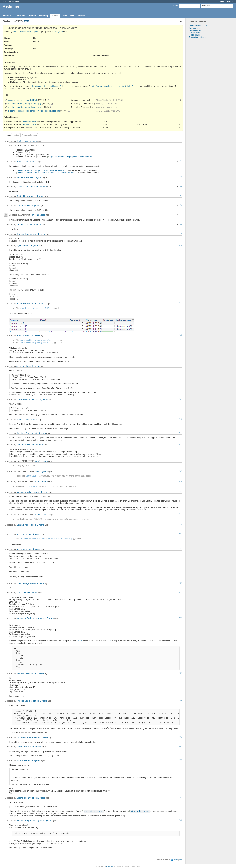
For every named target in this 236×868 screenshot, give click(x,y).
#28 (180, 618)
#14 (180, 399)
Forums (82, 16)
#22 (180, 514)
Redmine (110, 866)
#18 (180, 461)
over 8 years (34, 534)
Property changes (29, 135)
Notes (16, 135)
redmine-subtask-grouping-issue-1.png (25, 104)
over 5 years (36, 747)
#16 (180, 433)
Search (175, 6)
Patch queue (194, 33)
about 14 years (39, 433)
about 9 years (37, 525)
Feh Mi (20, 593)
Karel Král (21, 205)
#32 (180, 746)
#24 (180, 534)
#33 (180, 760)
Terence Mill (22, 225)
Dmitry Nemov (23, 196)
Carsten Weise (24, 445)
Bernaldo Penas (24, 673)
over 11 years (37, 445)
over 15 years (33, 32)
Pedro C (20, 419)
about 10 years (42, 514)
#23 (180, 524)
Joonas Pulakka (20, 32)
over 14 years (31, 419)
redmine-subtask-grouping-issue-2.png (25, 107)
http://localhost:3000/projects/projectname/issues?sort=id (42, 170)
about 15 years (31, 246)
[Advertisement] (202, 90)
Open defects (195, 28)
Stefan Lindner (24, 525)
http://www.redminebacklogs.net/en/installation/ (112, 86)
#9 (181, 234)
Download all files (180, 100)
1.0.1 (124, 56)
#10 (180, 245)
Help (17, 1)
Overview (8, 16)
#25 (180, 549)
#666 (80, 641)
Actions (180, 122)
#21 (180, 492)
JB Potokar (22, 760)
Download (20, 16)
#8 (181, 224)
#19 (180, 471)
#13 (180, 366)
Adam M (20, 335)
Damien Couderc (25, 234)
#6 (181, 205)
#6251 (11, 89)
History (8, 135)
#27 (180, 592)
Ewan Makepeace (25, 737)
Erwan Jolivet (23, 747)
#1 (181, 141)
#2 (181, 161)
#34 (180, 797)
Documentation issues (198, 26)
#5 (181, 196)
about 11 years (41, 492)
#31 (180, 737)
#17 (180, 444)
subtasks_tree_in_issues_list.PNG (23, 100)
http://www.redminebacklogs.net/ (46, 86)
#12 (180, 335)
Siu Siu (20, 141)
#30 (180, 700)
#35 (180, 820)
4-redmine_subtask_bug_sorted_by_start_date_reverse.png (34, 111)
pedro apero (22, 534)
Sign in (223, 1)
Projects (11, 1)
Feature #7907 (30, 125)
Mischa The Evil (24, 798)
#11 (180, 303)
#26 (180, 583)
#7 (181, 214)
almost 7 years (37, 583)
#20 (180, 481)
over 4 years (57, 32)
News (64, 16)
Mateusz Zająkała (25, 492)
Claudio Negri (23, 583)
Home (4, 1)
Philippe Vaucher (25, 701)
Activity (32, 16)
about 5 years (34, 760)
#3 (181, 177)
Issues (55, 16)
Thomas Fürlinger (25, 187)
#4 (181, 186)
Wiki (72, 16)
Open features (195, 30)
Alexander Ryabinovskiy (28, 618)
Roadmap (44, 16)
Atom (176, 860)
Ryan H (20, 246)
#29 (180, 673)
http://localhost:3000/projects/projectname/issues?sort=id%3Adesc (46, 173)
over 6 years (38, 673)
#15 (180, 419)
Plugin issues (195, 35)
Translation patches (197, 37)
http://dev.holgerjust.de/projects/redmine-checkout (71, 157)
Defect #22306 (33, 128)
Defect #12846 (30, 122)
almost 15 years (32, 335)
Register (230, 1)
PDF (181, 860)
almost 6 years (40, 701)
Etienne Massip (24, 304)
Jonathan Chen (24, 433)
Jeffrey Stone (23, 177)
